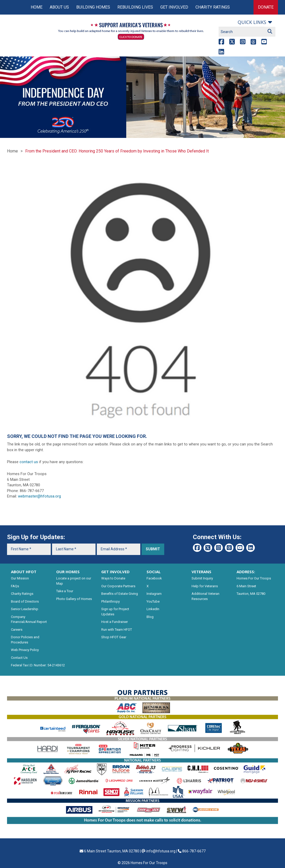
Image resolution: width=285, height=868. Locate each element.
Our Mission (20, 578)
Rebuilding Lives (135, 7)
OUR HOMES (68, 572)
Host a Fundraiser (115, 622)
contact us (29, 462)
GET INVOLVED (115, 572)
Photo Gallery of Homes (74, 599)
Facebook (154, 578)
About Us (59, 7)
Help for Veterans (205, 586)
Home (37, 7)
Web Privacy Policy (25, 650)
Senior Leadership (25, 609)
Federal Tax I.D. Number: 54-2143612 (38, 665)
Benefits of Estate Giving (120, 594)
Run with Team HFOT (117, 630)
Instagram (154, 594)
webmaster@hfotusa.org (39, 496)
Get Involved (174, 7)
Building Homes (93, 7)
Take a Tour (65, 591)
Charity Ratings (213, 7)
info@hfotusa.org (161, 851)
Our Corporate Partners (118, 586)
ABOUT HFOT (24, 572)
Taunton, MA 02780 (251, 594)
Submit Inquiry (202, 578)
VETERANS (201, 572)
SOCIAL (154, 572)
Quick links (252, 22)
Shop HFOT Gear (114, 637)
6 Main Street (246, 586)
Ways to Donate (113, 578)
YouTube (153, 601)
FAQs (15, 586)
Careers (17, 630)
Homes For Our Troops (254, 578)
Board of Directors (25, 601)
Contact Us (19, 658)
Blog (150, 617)
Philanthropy (110, 601)
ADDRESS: (246, 572)
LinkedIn (153, 609)
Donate (266, 7)
